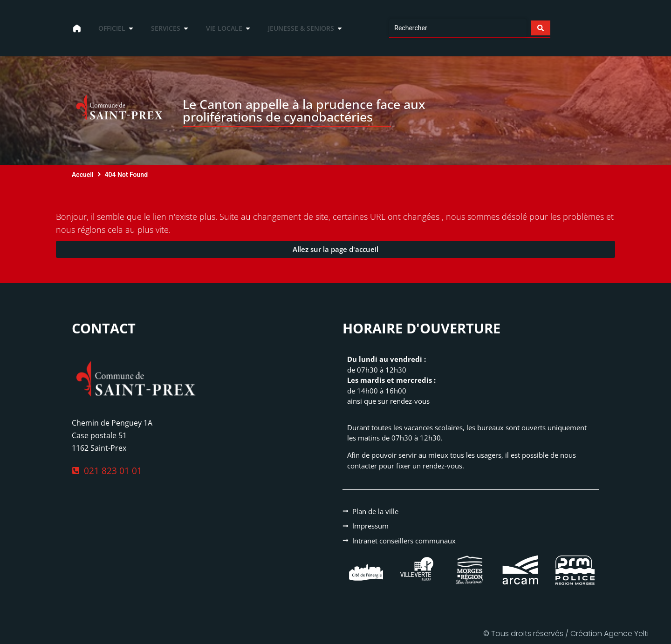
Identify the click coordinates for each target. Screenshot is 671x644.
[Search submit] (540, 28)
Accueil (83, 175)
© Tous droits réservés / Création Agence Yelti (566, 634)
